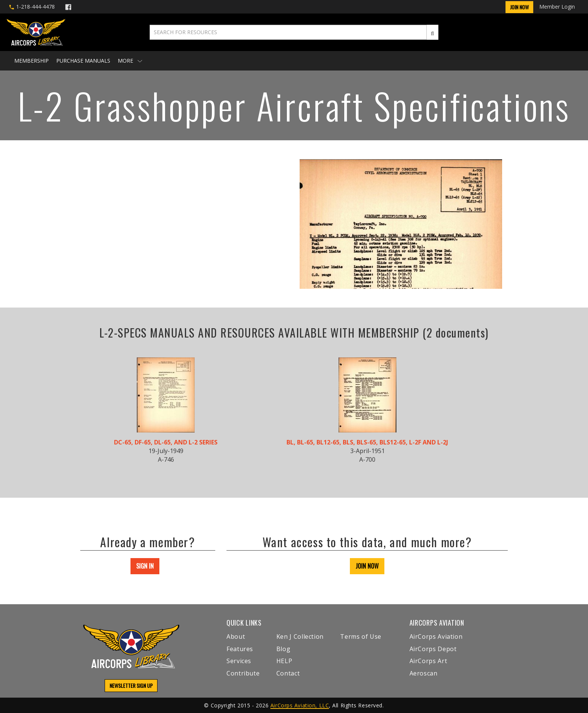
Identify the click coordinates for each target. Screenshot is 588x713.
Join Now (519, 7)
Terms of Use (361, 636)
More (130, 61)
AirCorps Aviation (436, 636)
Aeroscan (424, 673)
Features (240, 649)
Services (239, 661)
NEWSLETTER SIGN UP (131, 685)
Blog (283, 649)
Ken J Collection (300, 636)
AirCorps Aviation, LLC (300, 705)
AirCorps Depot (433, 649)
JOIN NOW (367, 566)
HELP (284, 661)
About (236, 636)
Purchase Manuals (83, 61)
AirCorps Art (428, 661)
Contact (288, 673)
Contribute (243, 673)
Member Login (557, 7)
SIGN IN (145, 566)
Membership (31, 61)
